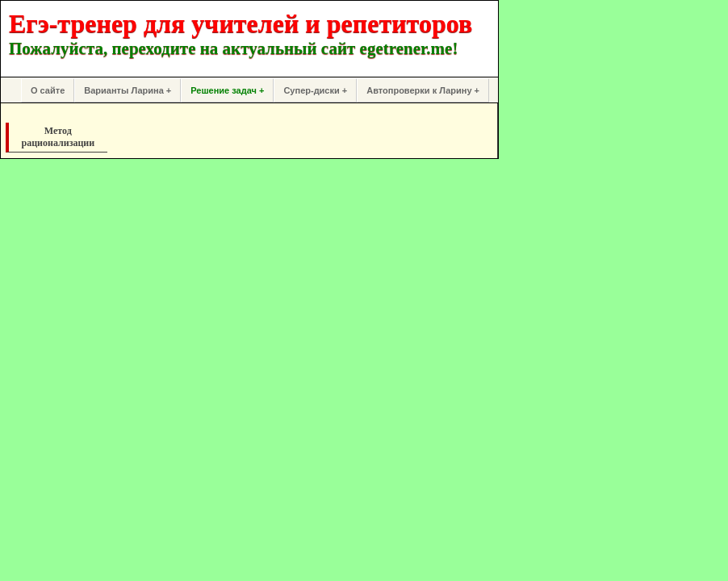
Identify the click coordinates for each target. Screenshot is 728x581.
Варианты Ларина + (128, 90)
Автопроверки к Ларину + (423, 90)
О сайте (48, 90)
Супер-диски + (315, 90)
